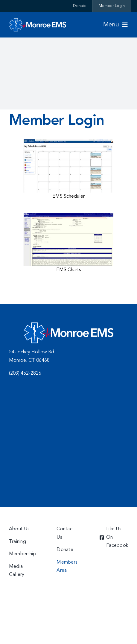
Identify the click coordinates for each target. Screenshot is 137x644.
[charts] (68, 215)
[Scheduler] (68, 142)
